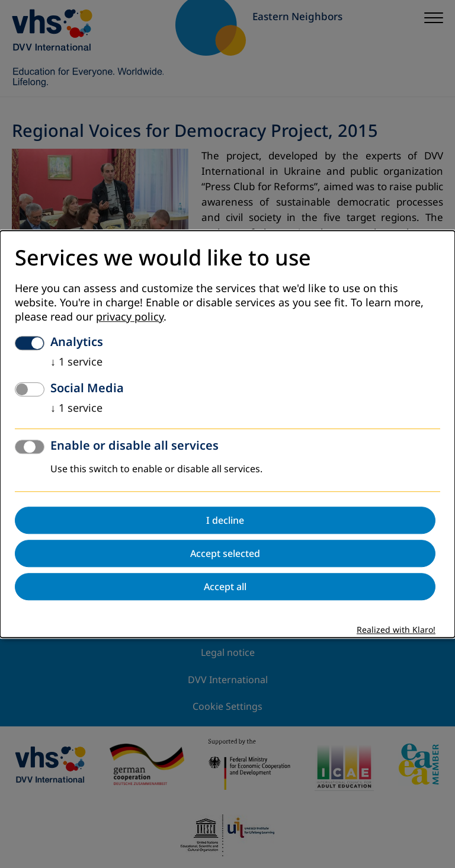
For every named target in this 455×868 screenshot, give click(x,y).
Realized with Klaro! (396, 630)
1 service (76, 362)
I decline (225, 520)
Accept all (225, 587)
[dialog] (227, 434)
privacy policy (130, 317)
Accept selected (225, 553)
